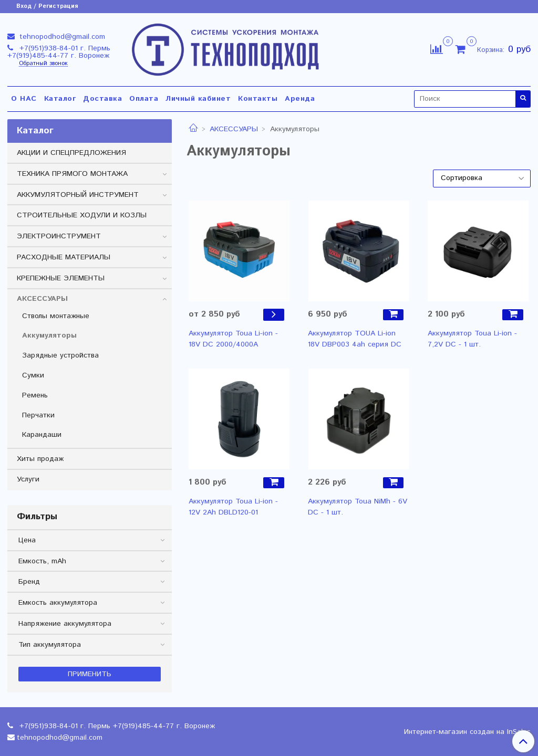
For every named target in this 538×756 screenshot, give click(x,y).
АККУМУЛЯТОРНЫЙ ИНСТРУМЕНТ (78, 195)
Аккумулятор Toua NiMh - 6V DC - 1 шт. (358, 507)
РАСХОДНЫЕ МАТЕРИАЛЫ (64, 257)
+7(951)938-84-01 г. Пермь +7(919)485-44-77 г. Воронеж (59, 52)
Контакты (258, 99)
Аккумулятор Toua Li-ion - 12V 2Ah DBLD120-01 (233, 507)
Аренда (300, 99)
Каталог (60, 99)
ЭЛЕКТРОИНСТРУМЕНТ (59, 236)
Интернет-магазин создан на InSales (467, 732)
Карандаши (42, 435)
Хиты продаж (40, 459)
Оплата (144, 99)
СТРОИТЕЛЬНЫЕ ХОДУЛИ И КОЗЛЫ (82, 215)
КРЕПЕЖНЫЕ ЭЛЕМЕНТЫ (61, 278)
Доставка (102, 99)
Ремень (35, 395)
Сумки (33, 375)
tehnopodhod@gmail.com (61, 37)
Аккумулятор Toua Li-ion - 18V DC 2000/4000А (233, 339)
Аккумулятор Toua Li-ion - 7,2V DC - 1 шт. (472, 339)
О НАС (24, 99)
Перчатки (38, 415)
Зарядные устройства (60, 355)
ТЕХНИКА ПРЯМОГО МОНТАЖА (72, 174)
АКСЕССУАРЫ (234, 129)
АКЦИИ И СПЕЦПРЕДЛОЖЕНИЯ (71, 153)
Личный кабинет (198, 99)
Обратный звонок (43, 64)
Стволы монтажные (56, 316)
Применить (90, 674)
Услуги (28, 479)
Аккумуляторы (49, 335)
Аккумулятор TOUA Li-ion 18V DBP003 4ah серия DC (355, 339)
